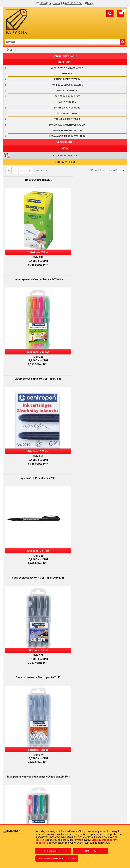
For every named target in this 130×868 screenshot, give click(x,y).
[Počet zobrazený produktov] (121, 170)
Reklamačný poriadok (65, 784)
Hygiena (67, 74)
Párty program (67, 102)
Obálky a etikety (67, 91)
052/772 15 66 (73, 3)
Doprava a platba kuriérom (65, 789)
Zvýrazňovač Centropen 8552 (34, 545)
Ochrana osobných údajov (65, 794)
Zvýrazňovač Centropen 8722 (96, 453)
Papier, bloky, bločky (67, 96)
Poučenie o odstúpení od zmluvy (65, 822)
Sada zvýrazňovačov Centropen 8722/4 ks (96, 180)
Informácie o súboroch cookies (65, 800)
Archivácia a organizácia (67, 68)
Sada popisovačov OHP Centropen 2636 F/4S (34, 362)
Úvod (10, 50)
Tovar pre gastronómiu (67, 131)
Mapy (90, 3)
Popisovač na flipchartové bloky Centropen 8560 (96, 545)
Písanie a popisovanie (67, 108)
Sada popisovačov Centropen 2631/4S (96, 362)
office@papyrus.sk (50, 3)
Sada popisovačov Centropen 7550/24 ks (34, 636)
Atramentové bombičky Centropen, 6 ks (34, 271)
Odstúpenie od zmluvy (65, 817)
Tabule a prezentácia (67, 119)
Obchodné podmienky (65, 778)
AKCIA (65, 149)
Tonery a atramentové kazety (67, 125)
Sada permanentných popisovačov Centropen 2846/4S (34, 455)
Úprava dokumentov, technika (67, 136)
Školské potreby (67, 113)
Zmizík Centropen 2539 (34, 180)
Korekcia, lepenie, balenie (67, 85)
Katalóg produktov (65, 156)
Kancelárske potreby (67, 79)
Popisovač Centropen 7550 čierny (96, 636)
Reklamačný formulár (65, 811)
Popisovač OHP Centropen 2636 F (96, 271)
